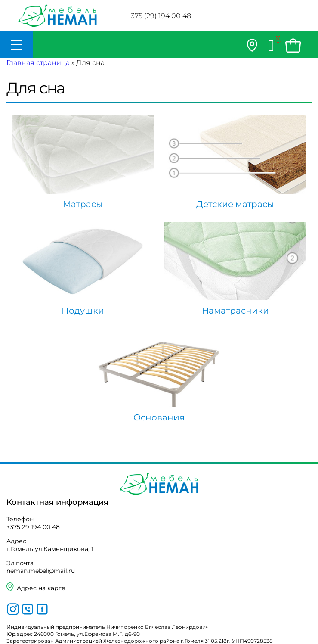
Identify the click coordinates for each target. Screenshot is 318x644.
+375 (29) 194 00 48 (159, 16)
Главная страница (38, 63)
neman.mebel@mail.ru (41, 571)
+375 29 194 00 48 (33, 527)
